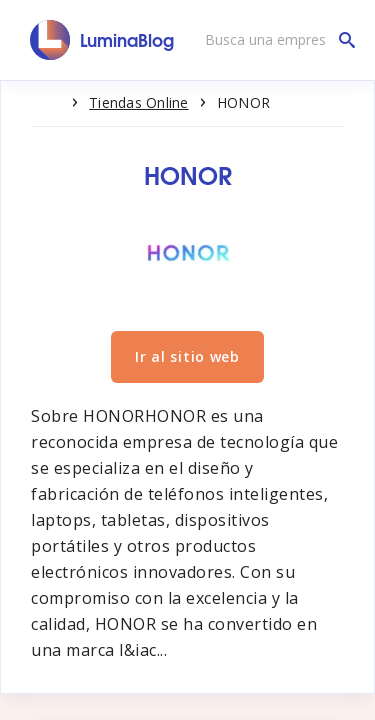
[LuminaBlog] (102, 40)
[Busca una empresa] (275, 40)
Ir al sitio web (187, 356)
